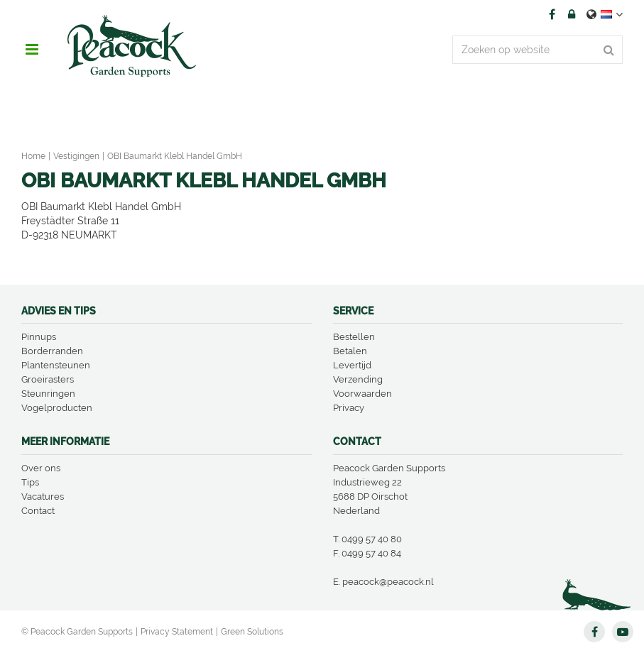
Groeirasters (48, 379)
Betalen (350, 351)
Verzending (358, 379)
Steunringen (48, 394)
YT (623, 632)
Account (572, 14)
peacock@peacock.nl (388, 582)
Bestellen (354, 337)
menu (32, 50)
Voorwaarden (362, 394)
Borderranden (52, 351)
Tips (30, 482)
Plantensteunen (56, 365)
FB (552, 14)
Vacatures (43, 496)
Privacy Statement (177, 632)
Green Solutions (252, 632)
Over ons (41, 468)
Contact (38, 511)
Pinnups (39, 337)
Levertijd (352, 365)
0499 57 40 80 (372, 539)
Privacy (349, 408)
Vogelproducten (57, 408)
